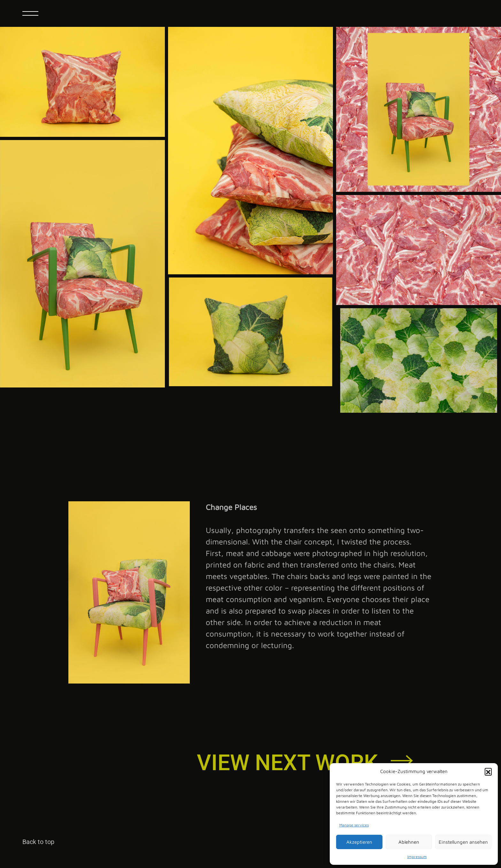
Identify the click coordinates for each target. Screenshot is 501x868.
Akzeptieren (359, 842)
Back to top (38, 842)
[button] (488, 771)
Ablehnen (409, 842)
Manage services (354, 825)
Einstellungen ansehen (463, 842)
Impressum (417, 857)
